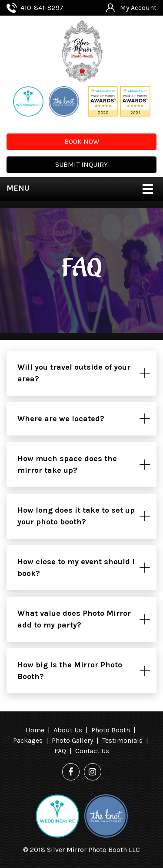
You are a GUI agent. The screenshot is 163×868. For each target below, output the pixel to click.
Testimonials (122, 740)
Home (35, 730)
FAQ (60, 751)
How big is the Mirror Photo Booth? (70, 671)
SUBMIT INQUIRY (81, 164)
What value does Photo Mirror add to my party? (74, 619)
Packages (28, 740)
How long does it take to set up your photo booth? (76, 516)
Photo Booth (111, 730)
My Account (138, 8)
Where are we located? (61, 419)
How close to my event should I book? (76, 567)
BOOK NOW (82, 141)
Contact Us (92, 751)
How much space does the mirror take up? (67, 464)
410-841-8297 (42, 8)
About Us (68, 730)
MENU (18, 188)
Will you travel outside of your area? (74, 373)
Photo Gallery (72, 740)
